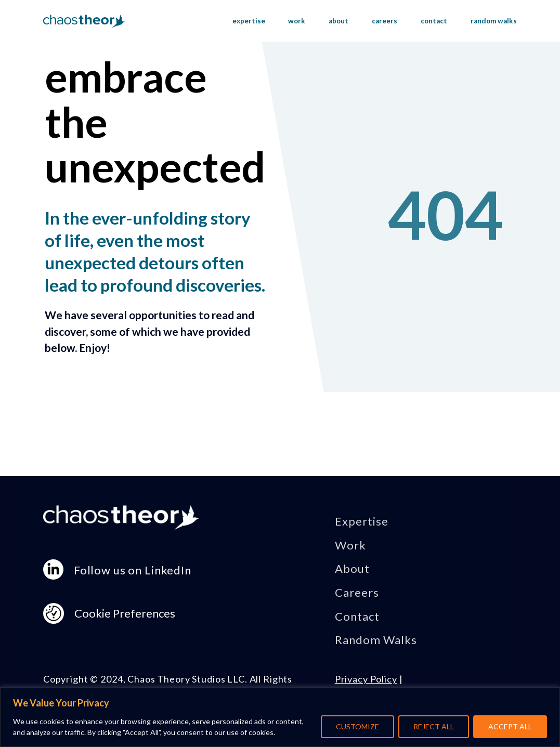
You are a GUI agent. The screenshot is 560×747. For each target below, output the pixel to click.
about (338, 21)
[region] (280, 717)
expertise (249, 21)
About (352, 568)
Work (350, 545)
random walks (494, 21)
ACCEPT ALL (510, 726)
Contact (357, 616)
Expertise (362, 521)
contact (434, 21)
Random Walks (376, 640)
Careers (357, 592)
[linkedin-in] (53, 569)
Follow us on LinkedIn (133, 570)
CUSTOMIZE (357, 726)
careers (385, 21)
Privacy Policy (366, 679)
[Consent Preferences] (54, 613)
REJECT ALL (434, 726)
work (297, 21)
